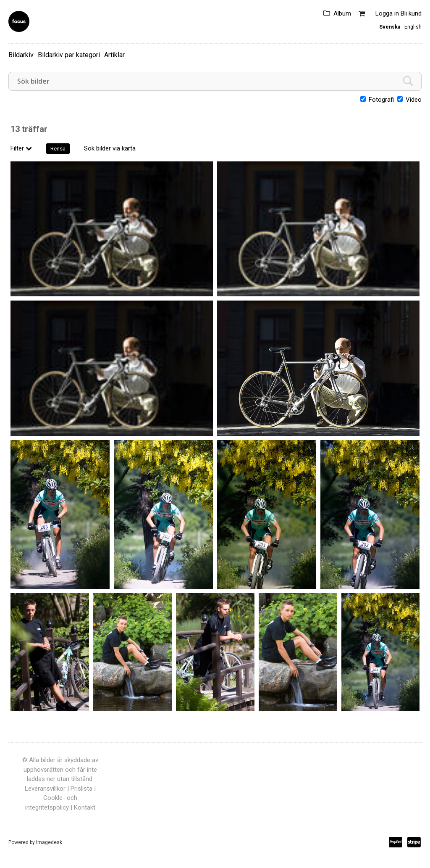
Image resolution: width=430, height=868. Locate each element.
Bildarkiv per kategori (69, 55)
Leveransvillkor (45, 789)
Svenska (390, 27)
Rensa (58, 149)
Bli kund (411, 13)
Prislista (81, 789)
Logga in (387, 13)
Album (342, 13)
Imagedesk (49, 842)
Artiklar (114, 55)
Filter (21, 148)
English (413, 27)
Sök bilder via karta (110, 148)
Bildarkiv (21, 55)
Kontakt (85, 807)
